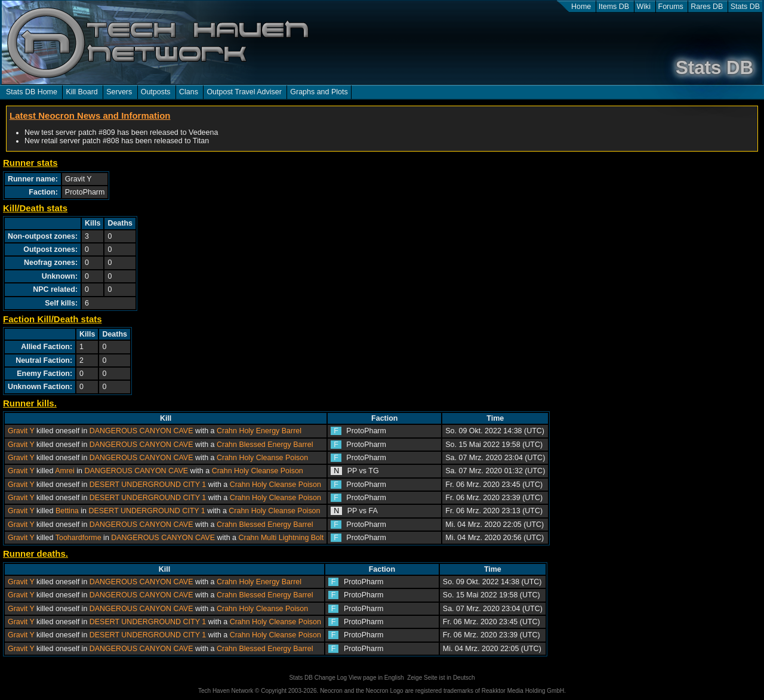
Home (581, 7)
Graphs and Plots (319, 92)
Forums (671, 7)
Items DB (614, 7)
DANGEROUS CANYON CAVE (141, 431)
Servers (119, 92)
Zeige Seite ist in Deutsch (441, 678)
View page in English (376, 678)
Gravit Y (21, 431)
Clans (189, 92)
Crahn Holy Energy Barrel (259, 431)
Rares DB (707, 7)
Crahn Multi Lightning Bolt (281, 538)
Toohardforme (78, 538)
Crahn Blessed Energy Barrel (265, 445)
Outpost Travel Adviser (244, 92)
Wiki (644, 7)
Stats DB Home (32, 92)
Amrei (65, 471)
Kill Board (81, 92)
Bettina (67, 511)
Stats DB (745, 7)
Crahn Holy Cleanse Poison (262, 458)
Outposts (156, 92)
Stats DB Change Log (318, 678)
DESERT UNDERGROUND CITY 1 (148, 485)
